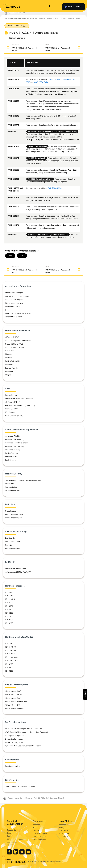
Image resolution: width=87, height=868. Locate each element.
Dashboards (10, 538)
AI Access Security (13, 450)
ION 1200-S (10, 599)
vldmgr (50, 198)
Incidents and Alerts (13, 542)
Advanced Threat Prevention (17, 443)
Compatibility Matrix (15, 839)
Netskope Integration (14, 742)
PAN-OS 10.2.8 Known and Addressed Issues (35, 18)
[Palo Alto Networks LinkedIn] (16, 854)
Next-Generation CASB (15, 416)
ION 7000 (9, 616)
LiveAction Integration (14, 739)
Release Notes (13, 798)
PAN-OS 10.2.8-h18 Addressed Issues (66, 18)
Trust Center (64, 830)
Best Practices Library (14, 766)
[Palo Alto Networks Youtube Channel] (28, 854)
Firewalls (9, 354)
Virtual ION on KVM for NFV (16, 702)
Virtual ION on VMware (14, 708)
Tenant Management (14, 317)
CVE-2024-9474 (41, 82)
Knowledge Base (39, 839)
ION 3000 (9, 606)
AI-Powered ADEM (13, 402)
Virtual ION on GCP (13, 698)
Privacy (62, 827)
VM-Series (9, 371)
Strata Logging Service (14, 303)
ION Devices (10, 412)
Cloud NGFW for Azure (14, 347)
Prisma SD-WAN (12, 409)
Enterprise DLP (11, 457)
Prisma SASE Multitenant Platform (19, 399)
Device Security (11, 453)
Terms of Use (64, 833)
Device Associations (13, 307)
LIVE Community (39, 836)
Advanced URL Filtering (15, 439)
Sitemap (10, 845)
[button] (85, 694)
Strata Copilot (72, 7)
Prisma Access (11, 395)
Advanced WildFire (13, 436)
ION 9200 (9, 623)
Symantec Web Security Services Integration (23, 746)
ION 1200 (9, 596)
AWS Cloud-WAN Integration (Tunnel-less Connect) (26, 732)
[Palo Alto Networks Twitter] (22, 854)
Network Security (26, 798)
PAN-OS (14, 18)
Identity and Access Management (19, 313)
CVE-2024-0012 (55, 79)
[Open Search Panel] (49, 7)
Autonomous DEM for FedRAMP (18, 572)
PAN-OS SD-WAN (12, 361)
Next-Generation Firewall (55, 798)
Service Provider (12, 368)
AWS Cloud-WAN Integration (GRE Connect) (23, 729)
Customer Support (40, 833)
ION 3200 (9, 610)
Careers (36, 830)
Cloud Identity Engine (14, 300)
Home (7, 18)
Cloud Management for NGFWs (18, 341)
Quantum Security (13, 491)
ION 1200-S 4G (11, 657)
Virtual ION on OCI (13, 705)
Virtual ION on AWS (13, 691)
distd (61, 225)
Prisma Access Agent (14, 518)
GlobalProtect (11, 511)
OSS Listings (12, 842)
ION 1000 (9, 592)
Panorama (9, 365)
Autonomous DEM (13, 548)
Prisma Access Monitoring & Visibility (20, 405)
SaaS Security (11, 460)
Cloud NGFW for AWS (14, 344)
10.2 (43, 798)
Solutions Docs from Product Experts (20, 786)
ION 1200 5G (10, 650)
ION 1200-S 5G (11, 661)
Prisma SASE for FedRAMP (16, 569)
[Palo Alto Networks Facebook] (9, 854)
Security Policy (11, 487)
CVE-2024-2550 (55, 188)
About (35, 827)
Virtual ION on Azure (13, 695)
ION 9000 (9, 620)
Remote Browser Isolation (16, 514)
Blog (8, 836)
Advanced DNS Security (15, 446)
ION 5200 (9, 613)
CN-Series (9, 351)
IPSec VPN (9, 484)
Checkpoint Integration (15, 736)
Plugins (8, 375)
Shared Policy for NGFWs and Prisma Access (23, 480)
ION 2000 (9, 603)
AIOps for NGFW (12, 337)
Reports (8, 545)
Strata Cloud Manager (14, 293)
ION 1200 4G (10, 647)
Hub (7, 310)
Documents (63, 836)
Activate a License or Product (17, 296)
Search (9, 833)
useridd (62, 104)
